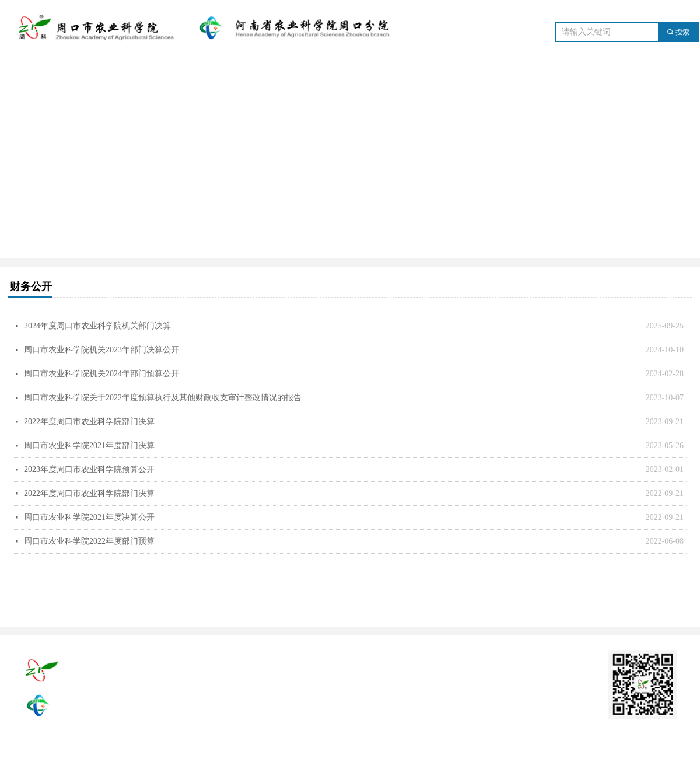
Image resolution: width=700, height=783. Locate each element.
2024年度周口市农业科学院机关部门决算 (97, 326)
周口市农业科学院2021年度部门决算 (89, 445)
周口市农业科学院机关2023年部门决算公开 (101, 350)
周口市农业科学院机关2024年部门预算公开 (101, 374)
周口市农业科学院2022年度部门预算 (89, 541)
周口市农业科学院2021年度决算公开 (89, 517)
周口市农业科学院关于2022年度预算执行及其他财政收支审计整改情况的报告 (163, 398)
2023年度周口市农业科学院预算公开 (89, 469)
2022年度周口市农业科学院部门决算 (89, 422)
